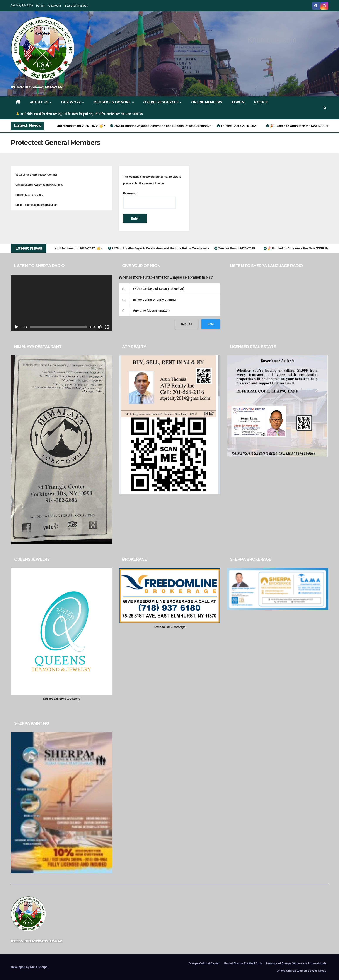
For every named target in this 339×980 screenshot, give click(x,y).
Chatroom (55, 6)
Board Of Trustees (76, 6)
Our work (72, 102)
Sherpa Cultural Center (204, 963)
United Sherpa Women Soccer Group (302, 971)
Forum (40, 6)
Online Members (207, 102)
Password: (150, 200)
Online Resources (161, 102)
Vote (211, 324)
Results (187, 324)
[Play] (17, 327)
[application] (62, 303)
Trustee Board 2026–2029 (245, 126)
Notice (261, 102)
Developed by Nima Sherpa (29, 967)
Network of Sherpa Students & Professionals (296, 963)
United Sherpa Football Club (243, 963)
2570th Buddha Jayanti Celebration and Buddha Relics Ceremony (167, 126)
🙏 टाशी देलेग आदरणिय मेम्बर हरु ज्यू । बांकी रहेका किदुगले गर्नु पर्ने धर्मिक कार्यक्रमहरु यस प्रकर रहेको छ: (79, 114)
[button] (325, 108)
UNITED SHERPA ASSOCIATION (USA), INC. (37, 87)
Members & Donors (113, 102)
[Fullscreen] (107, 327)
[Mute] (100, 327)
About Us (40, 102)
